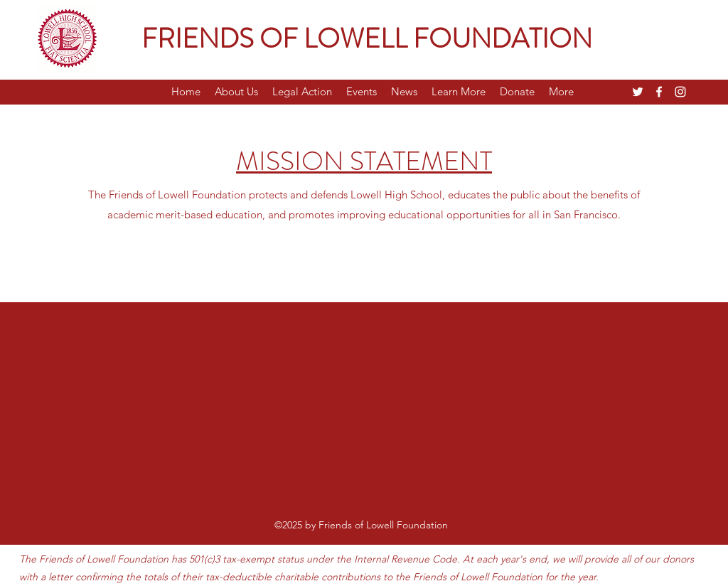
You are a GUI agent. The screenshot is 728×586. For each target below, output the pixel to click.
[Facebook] (659, 92)
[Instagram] (680, 92)
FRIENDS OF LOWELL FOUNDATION (367, 38)
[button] (236, 92)
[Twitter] (638, 92)
